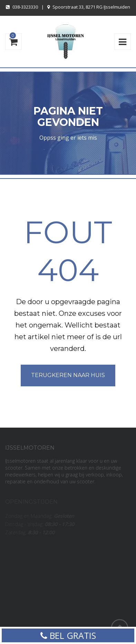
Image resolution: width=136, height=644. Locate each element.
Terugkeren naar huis (68, 375)
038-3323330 (25, 7)
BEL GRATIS (68, 635)
